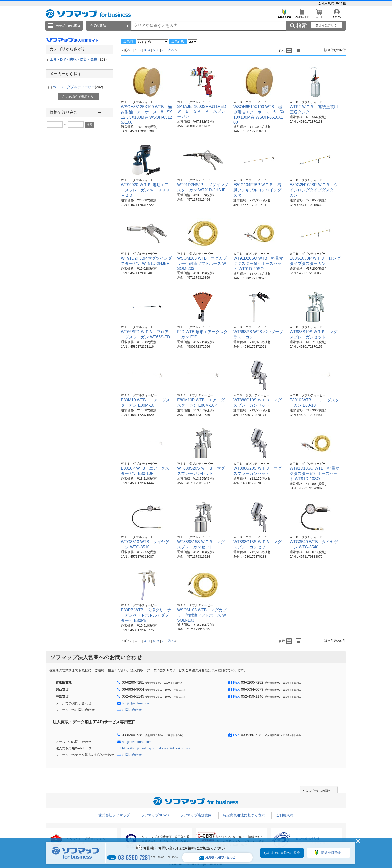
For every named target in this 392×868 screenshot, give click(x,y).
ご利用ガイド (302, 16)
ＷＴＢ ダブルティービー (78, 87)
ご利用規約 (327, 3)
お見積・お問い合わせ (217, 857)
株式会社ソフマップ (114, 815)
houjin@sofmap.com (137, 703)
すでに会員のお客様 (285, 853)
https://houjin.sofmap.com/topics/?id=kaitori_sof (156, 748)
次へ (171, 50)
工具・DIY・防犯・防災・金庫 (78, 59)
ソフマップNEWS (155, 815)
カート (319, 16)
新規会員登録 (284, 16)
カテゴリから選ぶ (68, 26)
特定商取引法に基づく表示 (244, 815)
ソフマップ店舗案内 (196, 815)
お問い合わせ (132, 710)
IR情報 (341, 3)
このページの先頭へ (318, 790)
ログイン (337, 16)
